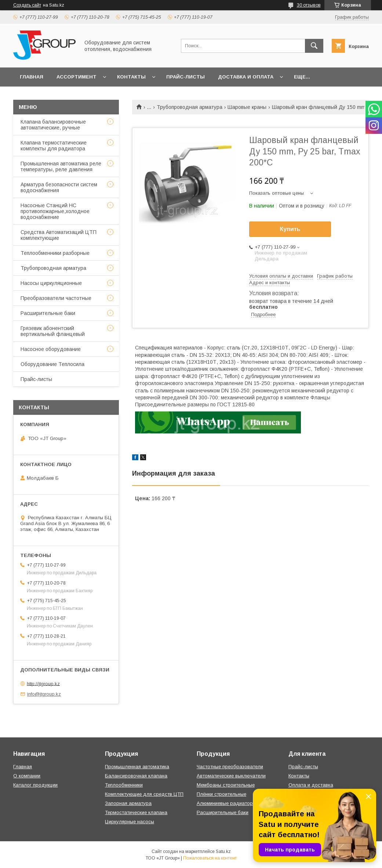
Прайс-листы (185, 77)
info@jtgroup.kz (44, 694)
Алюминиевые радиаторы (226, 803)
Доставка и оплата (246, 77)
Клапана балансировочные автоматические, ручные (53, 125)
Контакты (131, 77)
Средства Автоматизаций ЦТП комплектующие (59, 235)
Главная (32, 77)
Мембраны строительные (226, 785)
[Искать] (314, 46)
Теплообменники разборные (55, 253)
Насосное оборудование (51, 349)
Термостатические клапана (136, 812)
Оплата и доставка (311, 785)
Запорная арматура (128, 803)
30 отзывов (309, 5)
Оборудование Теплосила (52, 364)
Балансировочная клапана (136, 776)
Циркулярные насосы (130, 822)
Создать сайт (27, 5)
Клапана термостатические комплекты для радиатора (54, 146)
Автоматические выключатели (231, 776)
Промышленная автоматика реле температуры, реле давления (61, 166)
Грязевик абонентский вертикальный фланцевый (53, 331)
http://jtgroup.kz (43, 683)
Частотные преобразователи (230, 767)
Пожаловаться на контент (210, 858)
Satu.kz (223, 851)
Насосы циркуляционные (51, 283)
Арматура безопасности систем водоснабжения (59, 187)
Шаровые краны (247, 107)
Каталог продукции (35, 785)
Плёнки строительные (221, 794)
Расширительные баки (48, 313)
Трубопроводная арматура (190, 107)
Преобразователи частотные (56, 298)
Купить (290, 229)
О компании (27, 776)
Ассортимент (77, 77)
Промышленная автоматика (137, 767)
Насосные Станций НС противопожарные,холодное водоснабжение (55, 211)
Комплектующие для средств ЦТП (144, 794)
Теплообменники (124, 785)
